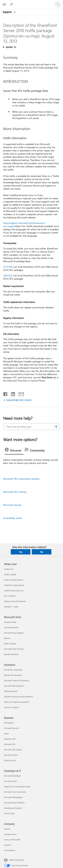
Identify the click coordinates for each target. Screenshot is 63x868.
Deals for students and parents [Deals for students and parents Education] (17, 702)
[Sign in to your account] (58, 5)
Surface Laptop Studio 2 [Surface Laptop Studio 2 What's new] (14, 580)
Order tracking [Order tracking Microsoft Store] (10, 644)
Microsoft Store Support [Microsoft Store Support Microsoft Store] (14, 633)
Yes (21, 552)
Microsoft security (12, 505)
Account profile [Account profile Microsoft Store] (10, 622)
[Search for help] (12, 4)
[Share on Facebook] (6, 393)
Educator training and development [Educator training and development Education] (18, 697)
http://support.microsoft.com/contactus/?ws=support (24, 225)
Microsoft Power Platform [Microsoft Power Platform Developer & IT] (14, 803)
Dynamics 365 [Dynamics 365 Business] (10, 739)
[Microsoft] (31, 3)
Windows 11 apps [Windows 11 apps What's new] (11, 607)
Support (7, 12)
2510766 (8, 267)
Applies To (11, 47)
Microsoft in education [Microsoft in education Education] (13, 670)
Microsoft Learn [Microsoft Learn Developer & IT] (10, 781)
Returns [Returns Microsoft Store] (7, 638)
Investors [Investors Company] (8, 845)
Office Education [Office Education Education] (11, 691)
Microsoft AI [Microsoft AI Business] (9, 723)
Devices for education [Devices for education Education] (13, 675)
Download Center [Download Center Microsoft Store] (11, 627)
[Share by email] (20, 393)
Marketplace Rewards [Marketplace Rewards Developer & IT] (13, 808)
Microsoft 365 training (15, 492)
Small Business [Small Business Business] (10, 760)
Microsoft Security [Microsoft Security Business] (11, 728)
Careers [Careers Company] (7, 829)
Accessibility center (13, 518)
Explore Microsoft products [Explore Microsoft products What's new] (15, 601)
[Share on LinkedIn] (12, 393)
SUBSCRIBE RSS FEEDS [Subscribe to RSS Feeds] (19, 400)
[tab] (14, 451)
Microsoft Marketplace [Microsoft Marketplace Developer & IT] (13, 797)
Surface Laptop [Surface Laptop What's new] (10, 574)
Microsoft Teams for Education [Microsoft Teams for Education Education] (16, 680)
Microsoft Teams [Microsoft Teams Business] (11, 755)
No (42, 552)
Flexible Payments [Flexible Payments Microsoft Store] (11, 654)
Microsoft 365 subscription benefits (21, 479)
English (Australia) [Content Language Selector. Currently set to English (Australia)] (16, 860)
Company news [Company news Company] (10, 834)
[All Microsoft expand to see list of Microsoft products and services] (4, 5)
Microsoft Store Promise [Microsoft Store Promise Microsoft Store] (14, 649)
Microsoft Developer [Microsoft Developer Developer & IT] (12, 776)
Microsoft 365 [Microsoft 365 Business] (10, 744)
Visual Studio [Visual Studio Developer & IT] (9, 813)
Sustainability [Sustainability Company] (10, 850)
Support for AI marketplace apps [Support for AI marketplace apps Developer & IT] (17, 787)
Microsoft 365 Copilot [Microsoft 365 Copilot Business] (13, 750)
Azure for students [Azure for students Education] (12, 707)
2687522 (8, 275)
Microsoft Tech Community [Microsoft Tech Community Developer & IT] (15, 792)
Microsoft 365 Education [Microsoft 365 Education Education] (14, 686)
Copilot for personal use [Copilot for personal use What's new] (14, 590)
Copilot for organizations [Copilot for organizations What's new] (14, 585)
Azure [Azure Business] (6, 733)
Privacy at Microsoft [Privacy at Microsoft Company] (12, 840)
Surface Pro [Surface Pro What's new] (9, 569)
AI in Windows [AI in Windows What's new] (10, 596)
